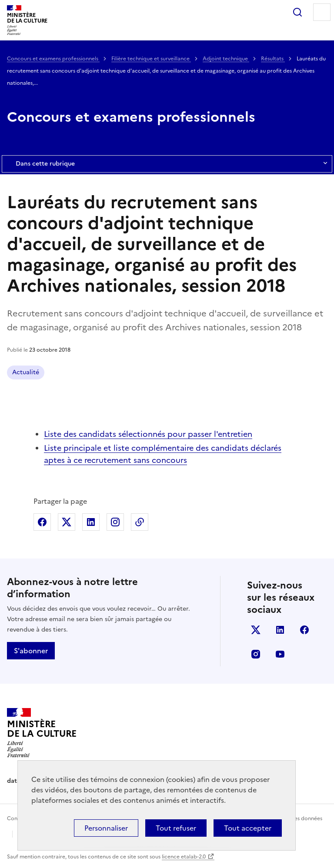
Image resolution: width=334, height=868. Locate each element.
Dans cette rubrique (167, 164)
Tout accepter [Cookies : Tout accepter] (248, 828)
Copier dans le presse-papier (140, 522)
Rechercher (297, 12)
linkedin (280, 630)
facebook (304, 630)
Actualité (26, 372)
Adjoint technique (226, 59)
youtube (280, 654)
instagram (256, 654)
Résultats (273, 59)
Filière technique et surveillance (151, 59)
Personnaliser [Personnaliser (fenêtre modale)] (106, 828)
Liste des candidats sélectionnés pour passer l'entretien (148, 434)
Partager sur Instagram (115, 522)
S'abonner (31, 651)
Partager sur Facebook (42, 522)
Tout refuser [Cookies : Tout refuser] (176, 828)
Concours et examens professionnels (53, 59)
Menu (322, 12)
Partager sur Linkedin (91, 522)
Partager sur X (67, 522)
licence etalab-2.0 (184, 857)
